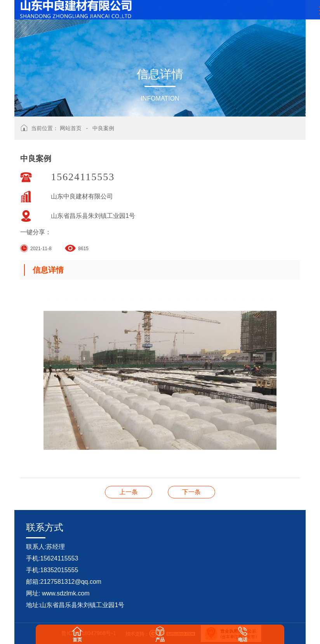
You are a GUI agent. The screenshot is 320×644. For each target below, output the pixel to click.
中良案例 (103, 128)
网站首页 (71, 128)
